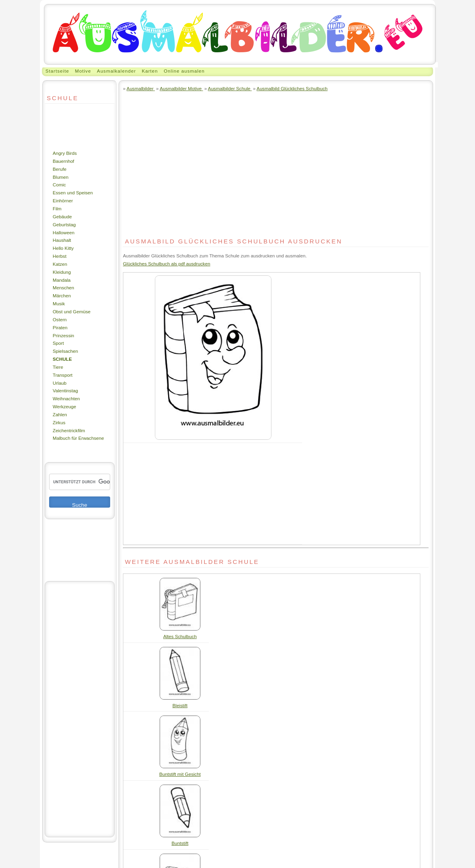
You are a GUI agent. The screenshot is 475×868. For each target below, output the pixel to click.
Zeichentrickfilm (69, 430)
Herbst (59, 256)
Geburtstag (64, 224)
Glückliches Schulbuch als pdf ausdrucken (167, 264)
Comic (59, 185)
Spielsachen (65, 351)
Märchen (62, 296)
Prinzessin (63, 335)
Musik (59, 304)
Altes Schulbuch (180, 636)
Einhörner (63, 201)
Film (57, 209)
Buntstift (180, 843)
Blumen (61, 177)
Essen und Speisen (73, 193)
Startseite (57, 71)
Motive (83, 71)
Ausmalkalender (117, 71)
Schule (62, 359)
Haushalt (62, 240)
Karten (150, 71)
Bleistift (180, 705)
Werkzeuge (64, 406)
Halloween (64, 232)
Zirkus (59, 422)
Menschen (63, 288)
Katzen (60, 264)
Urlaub (59, 383)
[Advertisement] (69, 127)
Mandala (62, 280)
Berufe (59, 169)
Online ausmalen (184, 71)
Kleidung (62, 272)
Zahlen (60, 414)
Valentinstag (65, 391)
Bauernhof (63, 161)
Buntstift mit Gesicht (180, 774)
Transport (63, 375)
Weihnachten (66, 398)
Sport (58, 343)
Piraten (60, 327)
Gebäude (62, 217)
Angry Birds (65, 153)
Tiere (58, 367)
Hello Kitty (63, 248)
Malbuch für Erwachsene (78, 438)
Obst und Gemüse (72, 311)
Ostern (60, 319)
